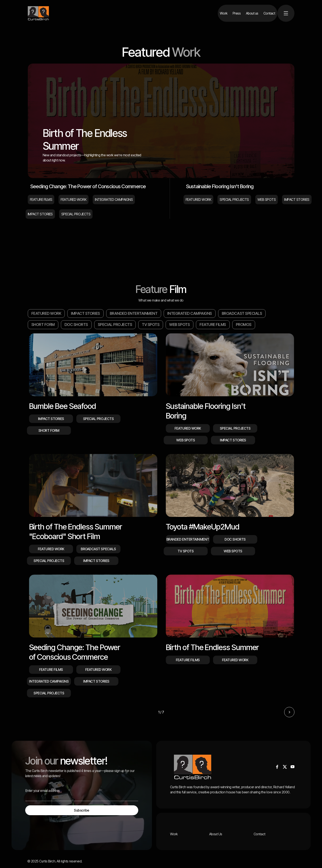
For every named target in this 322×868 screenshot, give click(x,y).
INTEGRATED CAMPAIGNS (190, 313)
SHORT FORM (43, 325)
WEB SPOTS (179, 325)
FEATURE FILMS (213, 325)
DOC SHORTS (76, 325)
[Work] (224, 13)
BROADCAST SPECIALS (242, 313)
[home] (38, 13)
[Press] (237, 13)
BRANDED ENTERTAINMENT (134, 313)
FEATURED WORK (46, 313)
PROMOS (244, 325)
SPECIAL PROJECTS (115, 325)
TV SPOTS (151, 325)
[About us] (252, 13)
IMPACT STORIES (85, 313)
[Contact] (269, 13)
